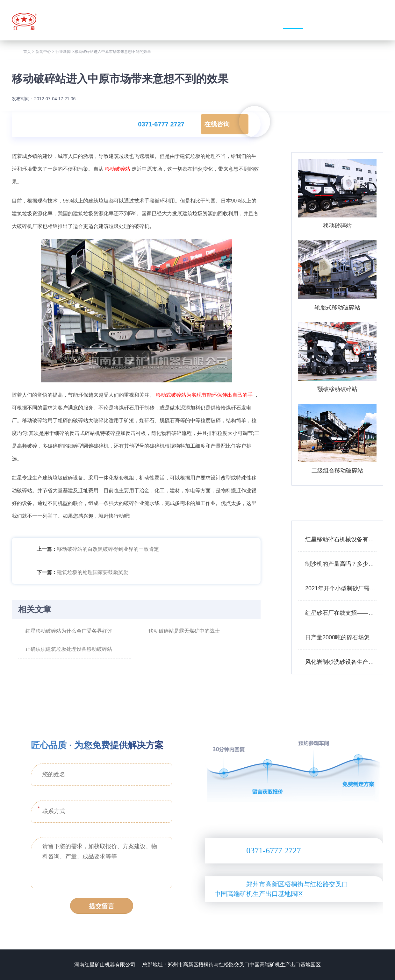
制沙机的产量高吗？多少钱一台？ (341, 564)
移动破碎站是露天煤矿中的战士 (184, 631)
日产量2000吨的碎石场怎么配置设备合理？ (341, 637)
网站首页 (175, 21)
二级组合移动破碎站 (337, 471)
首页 (27, 52)
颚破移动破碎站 (337, 389)
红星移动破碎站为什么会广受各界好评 (69, 631)
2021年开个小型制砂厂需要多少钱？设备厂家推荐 (341, 588)
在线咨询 (217, 124)
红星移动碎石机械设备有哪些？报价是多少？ (341, 539)
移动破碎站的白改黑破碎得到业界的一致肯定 (108, 549)
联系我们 (372, 21)
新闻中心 (293, 21)
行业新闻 (63, 52)
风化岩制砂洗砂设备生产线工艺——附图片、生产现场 (341, 662)
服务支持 (333, 21)
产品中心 (254, 21)
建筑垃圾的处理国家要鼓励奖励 (93, 572)
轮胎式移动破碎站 (337, 308)
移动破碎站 (118, 169)
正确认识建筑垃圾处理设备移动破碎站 (69, 649)
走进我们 (214, 21)
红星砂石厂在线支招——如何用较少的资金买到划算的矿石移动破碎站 (341, 613)
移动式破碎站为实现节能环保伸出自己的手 (204, 395)
